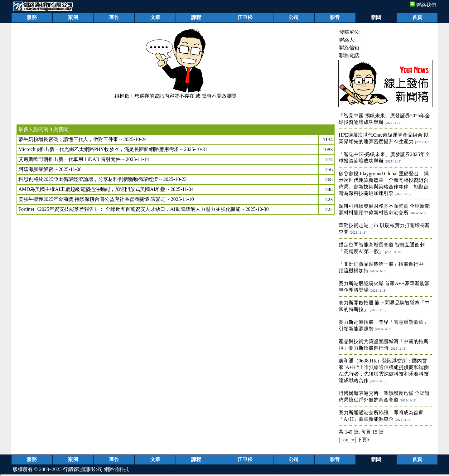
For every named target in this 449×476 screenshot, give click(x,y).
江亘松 (245, 17)
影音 (335, 17)
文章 (155, 17)
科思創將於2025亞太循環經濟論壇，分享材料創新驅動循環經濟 (88, 179)
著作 (114, 17)
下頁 (364, 440)
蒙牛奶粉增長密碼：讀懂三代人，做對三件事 (68, 139)
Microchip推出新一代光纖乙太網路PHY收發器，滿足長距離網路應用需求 (99, 149)
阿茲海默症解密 (36, 169)
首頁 (417, 17)
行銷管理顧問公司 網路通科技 (96, 469)
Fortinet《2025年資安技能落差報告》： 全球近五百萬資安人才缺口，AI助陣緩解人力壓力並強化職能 (129, 209)
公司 (294, 17)
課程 (196, 17)
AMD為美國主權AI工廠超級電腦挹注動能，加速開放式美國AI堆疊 (92, 189)
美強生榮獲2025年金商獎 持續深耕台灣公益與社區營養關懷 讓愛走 (92, 199)
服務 (32, 17)
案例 (73, 17)
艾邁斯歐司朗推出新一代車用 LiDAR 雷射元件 (70, 159)
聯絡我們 (423, 5)
